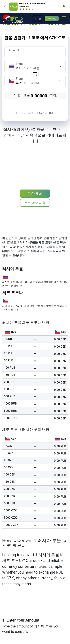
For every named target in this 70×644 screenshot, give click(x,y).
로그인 (38, 19)
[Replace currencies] (35, 73)
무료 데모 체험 (35, 203)
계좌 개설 (52, 19)
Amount (14, 50)
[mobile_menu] (64, 18)
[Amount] (35, 52)
